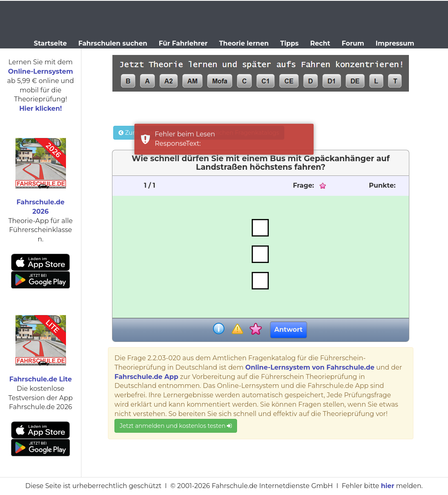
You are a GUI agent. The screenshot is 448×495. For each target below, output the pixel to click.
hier (388, 486)
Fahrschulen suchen (113, 43)
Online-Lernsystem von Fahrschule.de (310, 367)
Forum (353, 43)
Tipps (289, 43)
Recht (320, 43)
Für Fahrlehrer (183, 43)
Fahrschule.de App (146, 377)
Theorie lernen (244, 43)
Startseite (50, 43)
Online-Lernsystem (41, 71)
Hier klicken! (41, 108)
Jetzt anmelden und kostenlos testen (176, 426)
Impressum (395, 43)
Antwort (289, 330)
